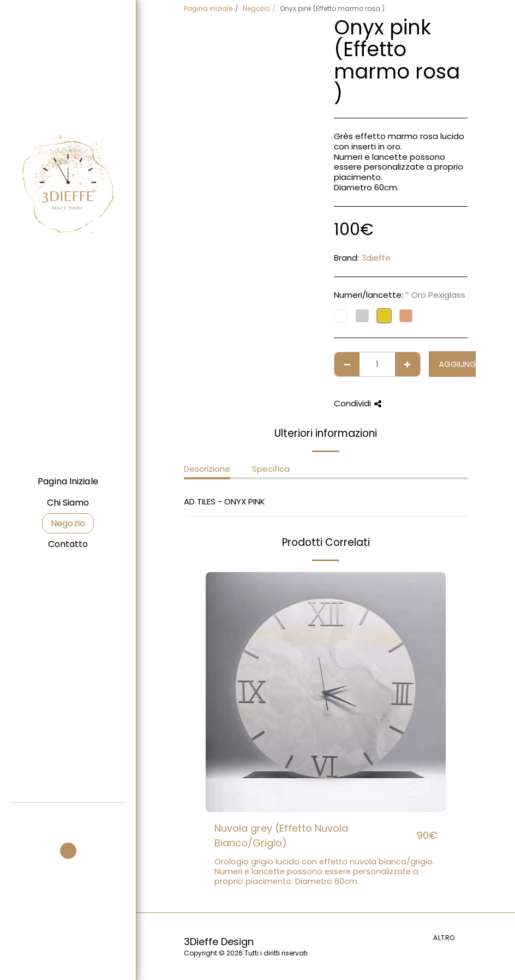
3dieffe (376, 258)
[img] (326, 692)
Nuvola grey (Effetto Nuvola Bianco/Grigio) (281, 835)
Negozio (256, 8)
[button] (68, 817)
